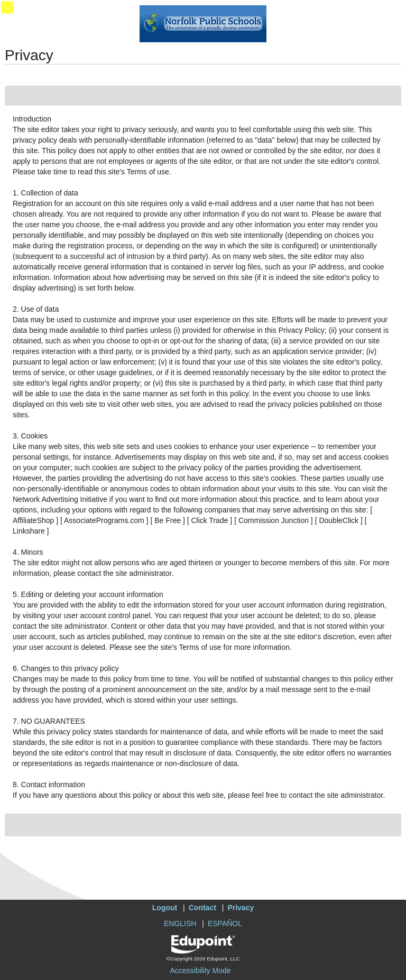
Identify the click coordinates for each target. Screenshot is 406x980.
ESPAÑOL (225, 923)
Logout (165, 908)
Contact (202, 908)
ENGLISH (180, 923)
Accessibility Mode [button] (200, 970)
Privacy (241, 908)
